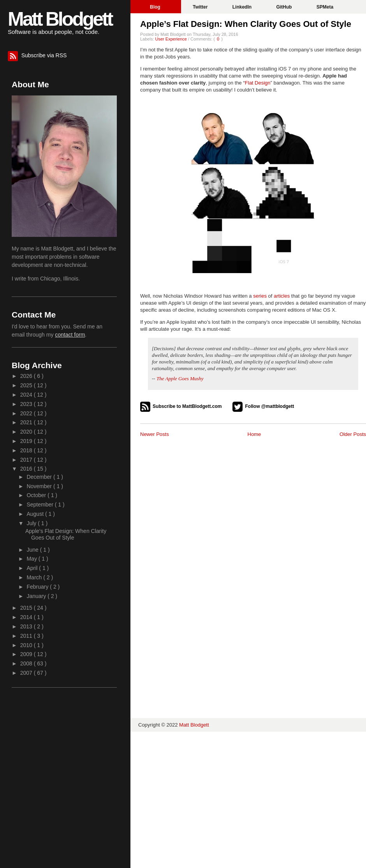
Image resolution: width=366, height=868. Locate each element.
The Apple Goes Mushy (180, 378)
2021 (27, 422)
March (35, 577)
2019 (27, 441)
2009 (27, 654)
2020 (27, 432)
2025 (27, 385)
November (40, 486)
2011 (27, 636)
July (32, 523)
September (40, 505)
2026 (27, 376)
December (40, 477)
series (260, 296)
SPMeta (325, 7)
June (33, 550)
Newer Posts (155, 434)
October (37, 495)
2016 (27, 469)
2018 (27, 450)
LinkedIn (243, 7)
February (38, 587)
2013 (27, 626)
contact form (70, 335)
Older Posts (353, 434)
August (36, 514)
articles (282, 296)
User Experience (172, 39)
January (37, 596)
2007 (27, 673)
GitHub (284, 7)
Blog (156, 7)
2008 (27, 663)
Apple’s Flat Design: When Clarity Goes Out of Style (246, 24)
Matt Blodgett (60, 19)
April (33, 568)
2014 (27, 617)
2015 (27, 608)
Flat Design (258, 83)
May (32, 559)
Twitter (201, 7)
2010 (27, 645)
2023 (27, 404)
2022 (27, 413)
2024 (27, 395)
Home (254, 434)
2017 (27, 460)
